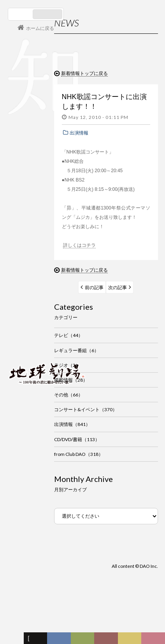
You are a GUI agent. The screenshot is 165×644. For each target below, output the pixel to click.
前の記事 (94, 287)
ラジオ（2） (67, 365)
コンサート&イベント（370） (86, 409)
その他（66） (68, 395)
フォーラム (14, 640)
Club (154, 640)
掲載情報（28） (71, 380)
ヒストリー (85, 640)
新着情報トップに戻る (84, 73)
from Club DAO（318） (79, 454)
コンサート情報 (32, 320)
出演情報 (79, 133)
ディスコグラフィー (59, 640)
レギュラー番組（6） (76, 350)
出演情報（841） (72, 424)
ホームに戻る (40, 28)
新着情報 (37, 640)
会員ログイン (33, 346)
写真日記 (131, 640)
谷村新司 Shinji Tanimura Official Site (47, 274)
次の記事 (118, 287)
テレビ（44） (68, 335)
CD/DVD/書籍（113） (77, 439)
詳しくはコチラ (79, 245)
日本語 (21, 14)
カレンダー (108, 640)
